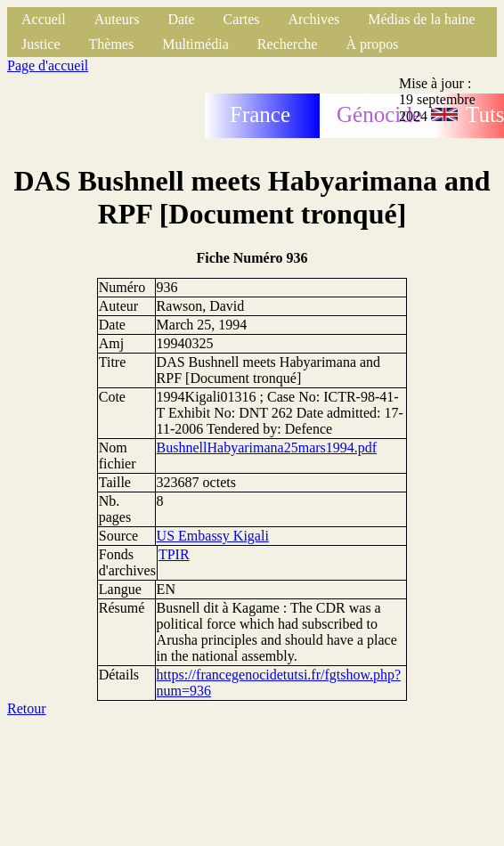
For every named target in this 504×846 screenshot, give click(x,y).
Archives (313, 19)
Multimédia (195, 44)
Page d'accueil (48, 65)
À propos (372, 44)
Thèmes (112, 44)
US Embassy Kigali (213, 536)
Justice (41, 44)
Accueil (44, 19)
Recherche (288, 44)
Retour (27, 708)
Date (181, 19)
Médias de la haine (421, 19)
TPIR (174, 554)
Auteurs (117, 19)
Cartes (242, 19)
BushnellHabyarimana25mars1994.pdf (267, 447)
